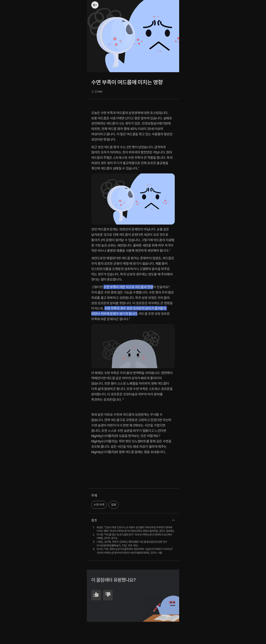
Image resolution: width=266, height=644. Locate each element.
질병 (114, 505)
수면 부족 (99, 505)
